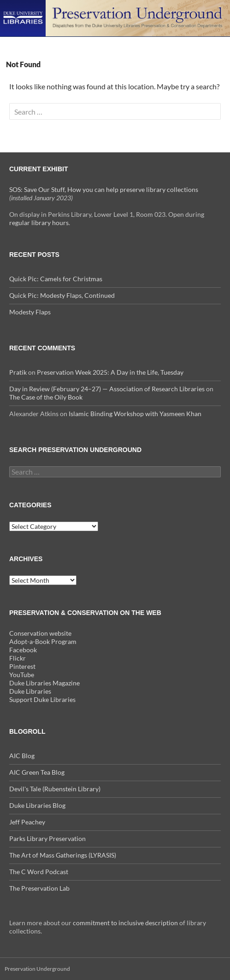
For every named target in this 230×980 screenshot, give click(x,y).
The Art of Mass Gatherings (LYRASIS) (63, 855)
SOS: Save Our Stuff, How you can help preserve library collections (104, 189)
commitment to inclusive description (125, 923)
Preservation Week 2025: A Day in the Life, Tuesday (110, 372)
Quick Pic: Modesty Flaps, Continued (62, 295)
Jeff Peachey (27, 822)
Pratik (18, 372)
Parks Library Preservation (47, 838)
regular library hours (39, 223)
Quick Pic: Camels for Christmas (56, 279)
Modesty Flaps (30, 312)
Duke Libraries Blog (37, 805)
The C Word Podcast (39, 872)
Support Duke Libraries (42, 699)
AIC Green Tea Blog (37, 772)
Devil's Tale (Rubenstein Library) (55, 789)
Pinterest (22, 666)
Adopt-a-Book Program (43, 641)
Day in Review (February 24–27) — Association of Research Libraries (107, 389)
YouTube (22, 675)
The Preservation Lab (39, 888)
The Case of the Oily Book (46, 397)
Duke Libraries (30, 691)
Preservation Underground (37, 969)
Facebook (23, 650)
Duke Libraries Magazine (44, 683)
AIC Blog (22, 756)
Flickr (18, 658)
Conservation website (40, 633)
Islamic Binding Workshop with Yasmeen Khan (135, 414)
